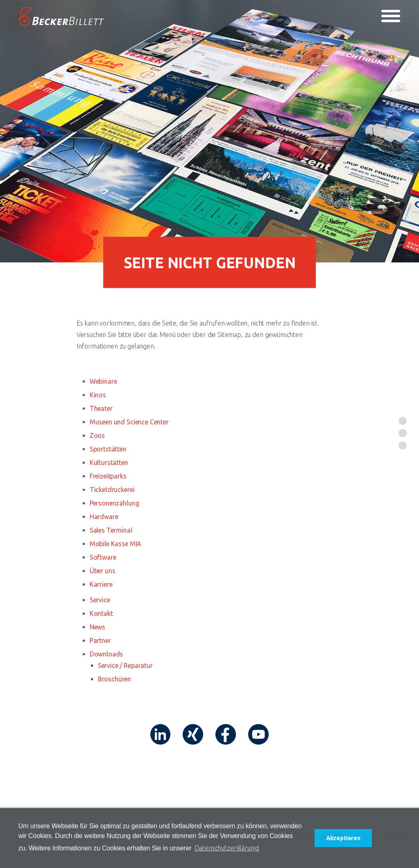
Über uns (103, 571)
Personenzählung (114, 503)
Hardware (104, 517)
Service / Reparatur (125, 665)
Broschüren (114, 679)
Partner (100, 640)
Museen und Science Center (129, 422)
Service (100, 600)
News (97, 627)
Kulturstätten (109, 462)
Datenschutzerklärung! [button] (227, 848)
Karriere (101, 584)
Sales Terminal (111, 530)
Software (103, 557)
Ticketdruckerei (112, 490)
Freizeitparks (108, 476)
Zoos (97, 435)
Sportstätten (108, 449)
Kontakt (101, 613)
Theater (101, 408)
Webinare (103, 381)
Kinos (98, 395)
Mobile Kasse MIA (116, 544)
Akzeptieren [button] (343, 838)
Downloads (106, 654)
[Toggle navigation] (391, 16)
